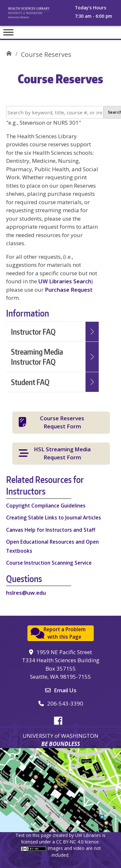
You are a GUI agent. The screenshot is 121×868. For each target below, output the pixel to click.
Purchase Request (69, 290)
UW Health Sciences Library (9, 52)
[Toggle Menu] (8, 32)
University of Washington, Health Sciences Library (36, 15)
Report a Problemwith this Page (65, 633)
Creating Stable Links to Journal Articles (54, 518)
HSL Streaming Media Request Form (62, 453)
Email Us (65, 690)
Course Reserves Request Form (62, 422)
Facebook (61, 720)
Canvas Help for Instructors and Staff (51, 530)
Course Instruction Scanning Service (49, 563)
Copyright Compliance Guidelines (46, 506)
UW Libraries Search (65, 281)
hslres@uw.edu (26, 593)
